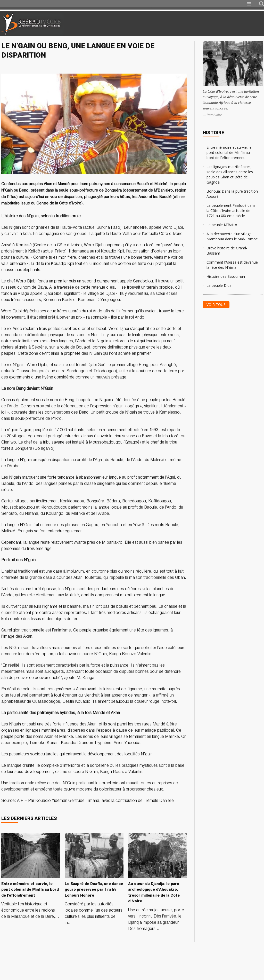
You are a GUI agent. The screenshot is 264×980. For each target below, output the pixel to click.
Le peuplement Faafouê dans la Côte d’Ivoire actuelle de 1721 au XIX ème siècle (231, 211)
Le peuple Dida (219, 285)
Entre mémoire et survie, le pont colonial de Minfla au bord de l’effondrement (229, 152)
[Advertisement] (203, 24)
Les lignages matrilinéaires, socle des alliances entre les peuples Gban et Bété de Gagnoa (230, 174)
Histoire (213, 133)
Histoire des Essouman (226, 276)
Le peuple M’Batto (222, 225)
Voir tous (216, 305)
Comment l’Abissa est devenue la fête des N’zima (232, 265)
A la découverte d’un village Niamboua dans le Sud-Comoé (232, 236)
